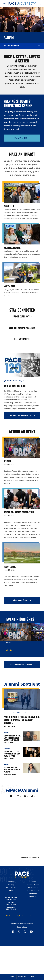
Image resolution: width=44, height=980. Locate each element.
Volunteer (9, 206)
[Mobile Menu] (4, 4)
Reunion (8, 461)
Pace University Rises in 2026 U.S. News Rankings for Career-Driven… (22, 720)
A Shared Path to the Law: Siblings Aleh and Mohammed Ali (12, 738)
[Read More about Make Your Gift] (22, 138)
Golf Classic (10, 567)
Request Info (22, 977)
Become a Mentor (12, 248)
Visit (32, 977)
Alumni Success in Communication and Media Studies (12, 754)
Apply (12, 977)
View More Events (21, 600)
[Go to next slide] (11, 650)
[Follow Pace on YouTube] (31, 932)
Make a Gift (9, 286)
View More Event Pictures (21, 665)
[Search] (40, 4)
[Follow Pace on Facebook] (13, 932)
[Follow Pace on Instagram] (25, 932)
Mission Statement (33, 885)
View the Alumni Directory (22, 328)
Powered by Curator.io (30, 858)
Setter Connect (22, 339)
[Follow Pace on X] (19, 932)
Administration (33, 888)
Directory (11, 885)
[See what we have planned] (22, 415)
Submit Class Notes (22, 316)
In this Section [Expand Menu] (22, 46)
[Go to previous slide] (7, 650)
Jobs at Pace (33, 897)
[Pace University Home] (22, 4)
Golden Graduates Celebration (19, 512)
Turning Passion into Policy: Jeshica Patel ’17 (12, 770)
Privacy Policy (22, 927)
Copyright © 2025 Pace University (22, 923)
